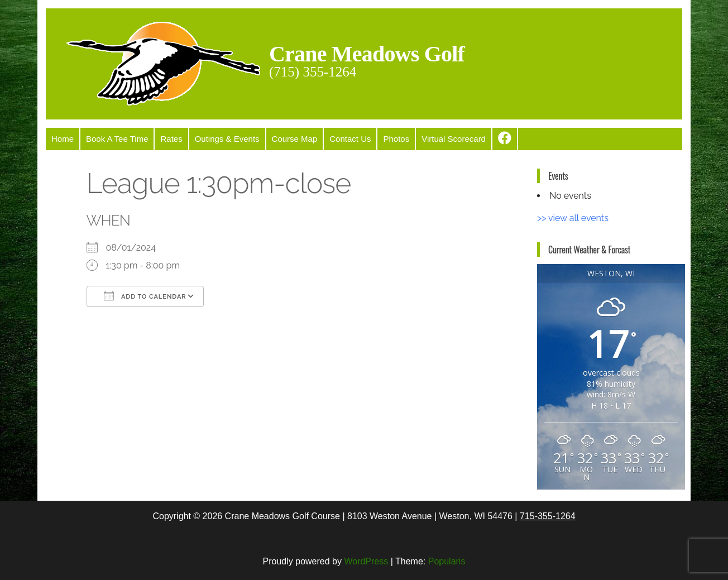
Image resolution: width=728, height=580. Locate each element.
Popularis (447, 561)
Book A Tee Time (117, 139)
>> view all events (573, 218)
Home (63, 139)
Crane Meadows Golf (367, 54)
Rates (171, 139)
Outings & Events (227, 139)
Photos (396, 139)
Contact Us (350, 139)
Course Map (295, 139)
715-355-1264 (548, 516)
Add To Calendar (145, 296)
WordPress (366, 561)
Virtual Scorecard (454, 139)
